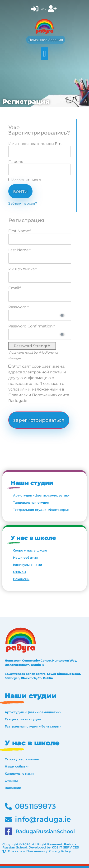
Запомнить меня (25, 180)
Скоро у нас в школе (30, 550)
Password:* (19, 307)
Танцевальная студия (31, 502)
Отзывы (20, 572)
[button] (44, 54)
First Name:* (20, 231)
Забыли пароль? (23, 203)
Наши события (25, 557)
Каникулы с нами (28, 565)
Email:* (15, 288)
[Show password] (62, 315)
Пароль (16, 162)
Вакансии (21, 579)
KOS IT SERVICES (65, 847)
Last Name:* (20, 250)
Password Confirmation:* (32, 326)
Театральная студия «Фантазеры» (41, 510)
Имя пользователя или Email (37, 144)
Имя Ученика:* (23, 269)
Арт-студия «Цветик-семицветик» (41, 495)
